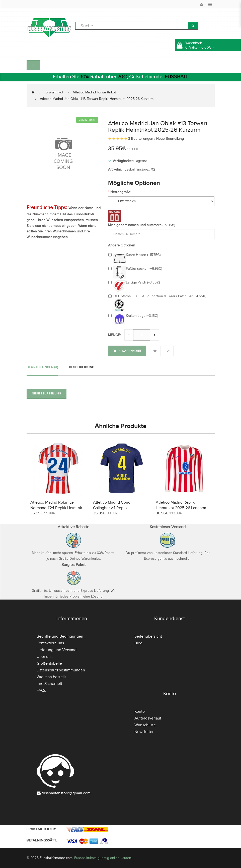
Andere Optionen (122, 245)
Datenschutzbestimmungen (61, 670)
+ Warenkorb (127, 351)
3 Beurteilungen (141, 139)
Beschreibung (82, 367)
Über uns (45, 656)
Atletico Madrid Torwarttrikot (94, 92)
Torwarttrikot (54, 92)
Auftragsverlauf (148, 718)
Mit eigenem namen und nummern (135, 225)
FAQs (41, 690)
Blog (138, 643)
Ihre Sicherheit (49, 683)
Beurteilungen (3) (42, 367)
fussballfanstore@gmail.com (66, 793)
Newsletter (144, 731)
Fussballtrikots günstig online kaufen (103, 857)
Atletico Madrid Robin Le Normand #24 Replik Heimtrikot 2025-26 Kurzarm (58, 508)
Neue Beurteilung (170, 139)
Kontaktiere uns (50, 643)
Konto (140, 711)
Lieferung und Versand (57, 649)
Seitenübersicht (148, 636)
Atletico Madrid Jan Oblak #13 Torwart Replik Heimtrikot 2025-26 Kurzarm (97, 99)
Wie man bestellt (51, 676)
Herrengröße (120, 192)
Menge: (114, 335)
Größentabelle (49, 663)
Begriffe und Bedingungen (60, 636)
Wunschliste (145, 725)
